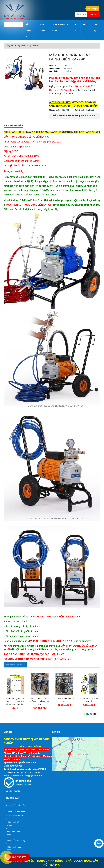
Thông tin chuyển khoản (60, 28)
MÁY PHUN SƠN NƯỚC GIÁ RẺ (89, 700)
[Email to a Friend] (94, 714)
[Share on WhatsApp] (86, 714)
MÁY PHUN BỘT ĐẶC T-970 (64, 700)
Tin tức (75, 28)
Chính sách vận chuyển (14, 824)
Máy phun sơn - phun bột (27, 46)
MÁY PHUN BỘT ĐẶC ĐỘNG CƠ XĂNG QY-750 (40, 701)
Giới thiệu (43, 28)
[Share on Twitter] (91, 714)
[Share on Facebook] (88, 714)
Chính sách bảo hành (16, 812)
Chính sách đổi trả (15, 816)
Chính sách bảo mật (16, 805)
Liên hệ (96, 28)
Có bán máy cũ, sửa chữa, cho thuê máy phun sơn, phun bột (15, 701)
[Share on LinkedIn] (99, 714)
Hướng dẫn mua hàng (16, 841)
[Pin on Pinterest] (96, 714)
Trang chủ (28, 30)
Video (86, 25)
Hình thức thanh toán (14, 833)
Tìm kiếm (94, 14)
